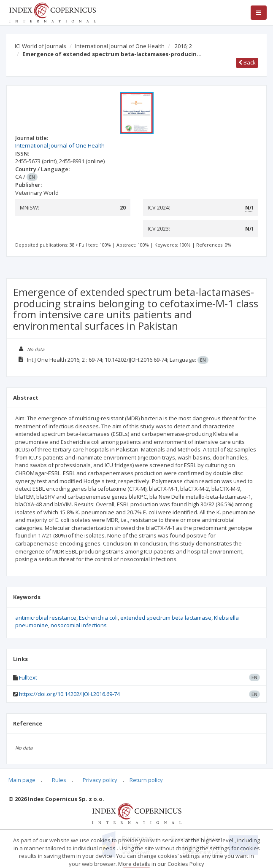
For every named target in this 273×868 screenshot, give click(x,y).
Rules (59, 780)
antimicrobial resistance (46, 618)
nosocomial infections (79, 625)
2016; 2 (183, 46)
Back (247, 62)
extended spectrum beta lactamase (166, 618)
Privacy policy (100, 780)
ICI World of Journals (41, 46)
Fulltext (28, 677)
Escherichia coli (98, 618)
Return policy (146, 780)
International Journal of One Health (120, 46)
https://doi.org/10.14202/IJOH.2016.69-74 (69, 694)
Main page (22, 780)
